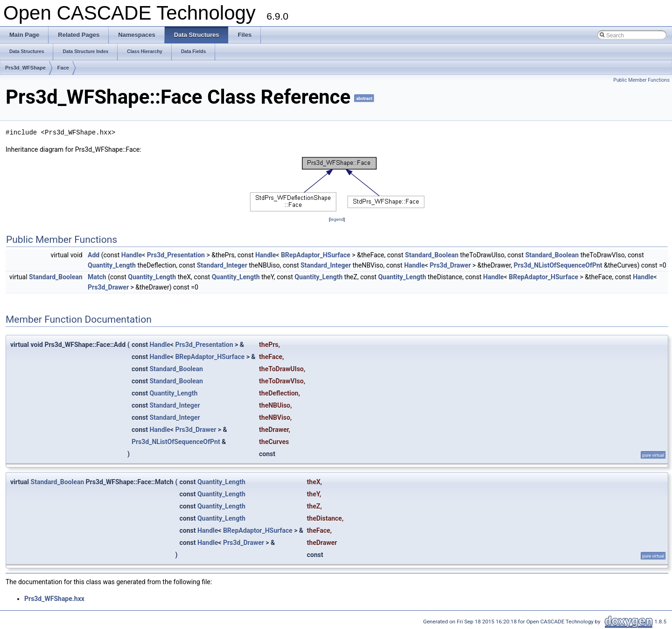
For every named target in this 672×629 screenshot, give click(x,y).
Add (94, 255)
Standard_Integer (222, 265)
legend (337, 219)
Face (63, 68)
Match (97, 277)
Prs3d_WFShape (25, 68)
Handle (132, 255)
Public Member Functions (641, 80)
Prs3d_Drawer (450, 265)
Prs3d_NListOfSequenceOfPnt (558, 265)
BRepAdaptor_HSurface (316, 255)
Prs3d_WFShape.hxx (54, 599)
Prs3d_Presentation (176, 255)
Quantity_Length (112, 265)
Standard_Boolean (432, 255)
